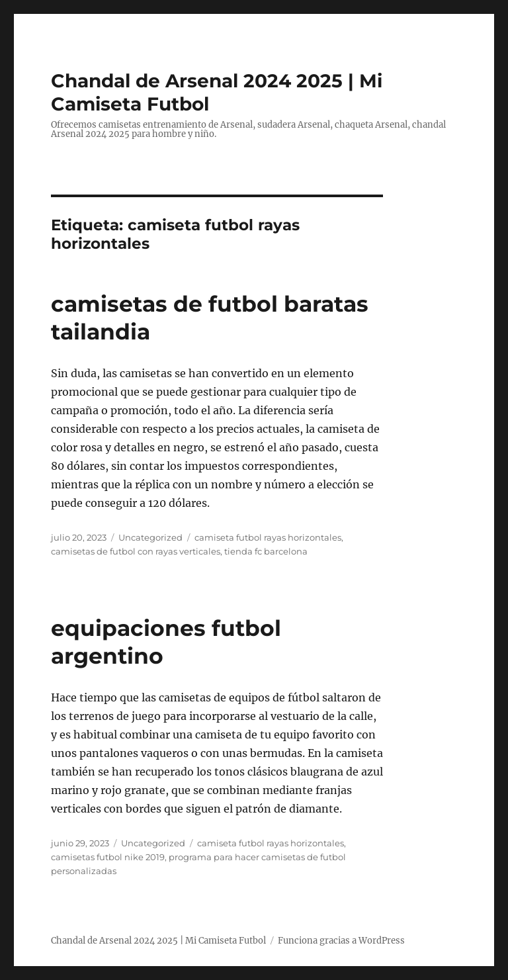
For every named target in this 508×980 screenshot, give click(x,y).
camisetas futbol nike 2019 (108, 857)
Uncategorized (150, 537)
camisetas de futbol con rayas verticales (136, 551)
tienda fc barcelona (266, 551)
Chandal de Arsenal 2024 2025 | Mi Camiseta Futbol (158, 941)
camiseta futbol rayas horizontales (268, 537)
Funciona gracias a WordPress (341, 941)
